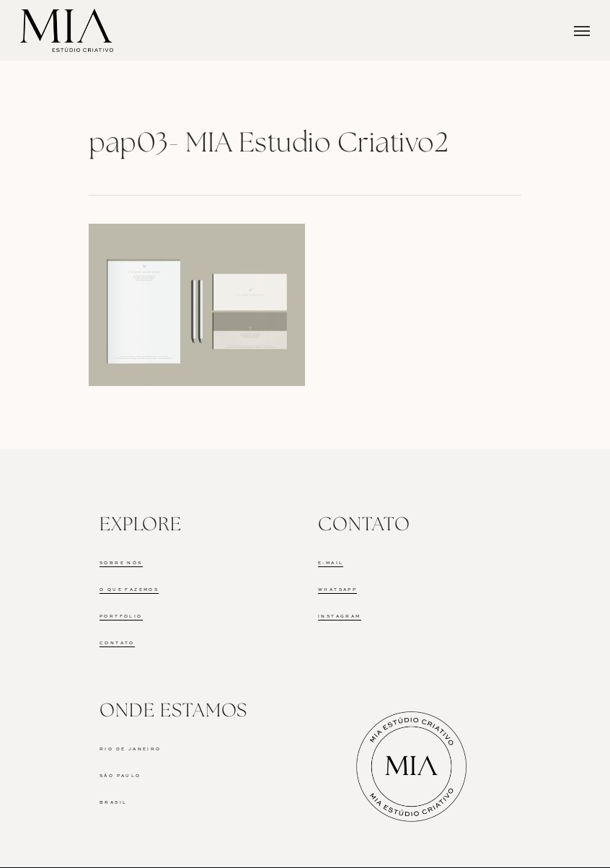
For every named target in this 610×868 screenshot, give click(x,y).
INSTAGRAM (340, 616)
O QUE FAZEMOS (129, 589)
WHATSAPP (337, 589)
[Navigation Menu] (582, 30)
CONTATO (117, 643)
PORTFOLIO (121, 616)
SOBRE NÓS (121, 563)
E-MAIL (331, 563)
